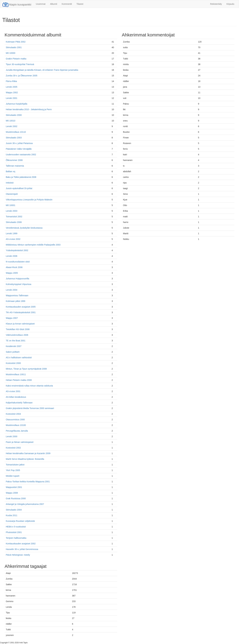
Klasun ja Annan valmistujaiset (20, 324)
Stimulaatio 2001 (14, 47)
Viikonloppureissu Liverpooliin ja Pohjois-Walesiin (29, 200)
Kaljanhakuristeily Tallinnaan (19, 403)
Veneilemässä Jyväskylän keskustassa (24, 228)
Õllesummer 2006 (14, 160)
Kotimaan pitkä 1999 (16, 301)
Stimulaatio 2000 (14, 115)
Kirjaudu (230, 4)
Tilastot (80, 4)
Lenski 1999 (12, 233)
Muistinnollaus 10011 (16, 374)
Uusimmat (41, 4)
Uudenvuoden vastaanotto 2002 (21, 155)
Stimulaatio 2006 (14, 222)
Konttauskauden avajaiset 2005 (21, 307)
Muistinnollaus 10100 (16, 425)
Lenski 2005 (12, 87)
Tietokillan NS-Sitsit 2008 (18, 329)
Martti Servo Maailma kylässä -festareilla (25, 459)
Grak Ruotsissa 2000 (16, 498)
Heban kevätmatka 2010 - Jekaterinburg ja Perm (29, 109)
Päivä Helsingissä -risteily (18, 555)
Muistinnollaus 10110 (16, 132)
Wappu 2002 (12, 93)
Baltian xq (10, 171)
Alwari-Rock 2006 (14, 267)
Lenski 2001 (12, 98)
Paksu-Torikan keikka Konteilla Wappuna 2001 (28, 482)
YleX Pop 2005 (13, 470)
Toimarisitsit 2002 (14, 217)
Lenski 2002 (12, 126)
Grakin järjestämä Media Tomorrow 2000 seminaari (30, 408)
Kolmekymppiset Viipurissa (19, 284)
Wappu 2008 (12, 493)
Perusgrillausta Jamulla (17, 431)
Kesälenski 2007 (14, 346)
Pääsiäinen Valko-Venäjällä (19, 149)
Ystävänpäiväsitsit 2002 (17, 250)
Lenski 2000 (12, 436)
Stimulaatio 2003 (14, 138)
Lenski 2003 (12, 211)
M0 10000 (11, 53)
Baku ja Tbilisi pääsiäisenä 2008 (21, 177)
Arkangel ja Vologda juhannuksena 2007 (25, 504)
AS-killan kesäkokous (16, 397)
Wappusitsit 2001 (14, 487)
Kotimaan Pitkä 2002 (16, 42)
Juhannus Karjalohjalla (17, 104)
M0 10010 (11, 121)
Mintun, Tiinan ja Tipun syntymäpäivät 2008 (26, 369)
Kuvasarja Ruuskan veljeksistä (20, 521)
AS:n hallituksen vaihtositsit (19, 358)
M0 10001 (11, 205)
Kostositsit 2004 (13, 414)
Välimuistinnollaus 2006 (17, 335)
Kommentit (67, 4)
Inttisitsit (10, 183)
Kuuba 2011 (12, 515)
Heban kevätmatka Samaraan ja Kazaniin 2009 (28, 453)
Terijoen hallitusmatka (16, 538)
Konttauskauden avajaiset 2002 (21, 544)
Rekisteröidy (216, 4)
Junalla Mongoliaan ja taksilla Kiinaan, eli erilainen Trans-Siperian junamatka (42, 70)
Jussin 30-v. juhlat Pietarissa (19, 143)
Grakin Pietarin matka (16, 59)
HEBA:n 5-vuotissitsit (16, 527)
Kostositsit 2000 (13, 363)
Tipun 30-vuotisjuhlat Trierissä (20, 64)
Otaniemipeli (12, 194)
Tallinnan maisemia (15, 166)
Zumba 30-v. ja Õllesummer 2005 (22, 76)
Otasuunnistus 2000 (15, 420)
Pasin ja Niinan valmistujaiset (20, 442)
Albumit (54, 4)
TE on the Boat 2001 (16, 341)
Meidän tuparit (13, 476)
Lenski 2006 (12, 256)
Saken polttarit (13, 352)
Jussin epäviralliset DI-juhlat (19, 188)
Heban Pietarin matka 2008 (19, 380)
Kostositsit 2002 (13, 448)
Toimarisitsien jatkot (15, 465)
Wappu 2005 (12, 273)
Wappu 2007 (12, 318)
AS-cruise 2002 (13, 239)
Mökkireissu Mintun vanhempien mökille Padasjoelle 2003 (33, 245)
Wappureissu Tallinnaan (17, 295)
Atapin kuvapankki (17, 5)
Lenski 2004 (12, 290)
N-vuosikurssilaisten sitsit (18, 262)
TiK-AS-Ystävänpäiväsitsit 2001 (21, 312)
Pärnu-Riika (11, 81)
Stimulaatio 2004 (14, 510)
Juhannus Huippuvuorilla (17, 279)
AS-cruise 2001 (13, 391)
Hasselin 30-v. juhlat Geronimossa (22, 549)
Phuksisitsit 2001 (14, 532)
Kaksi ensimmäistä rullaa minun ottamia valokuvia (29, 386)
